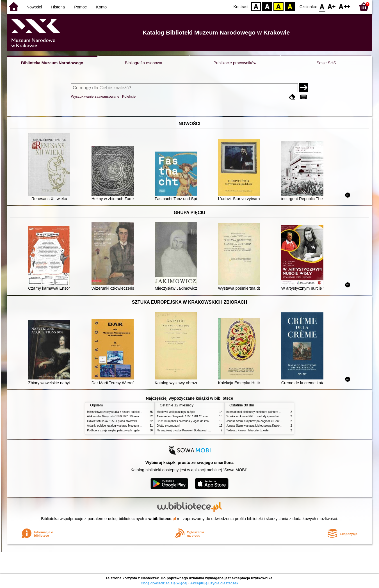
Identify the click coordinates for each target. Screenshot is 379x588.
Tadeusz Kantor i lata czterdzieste (247, 430)
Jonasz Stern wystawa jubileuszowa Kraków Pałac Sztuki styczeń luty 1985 (273, 426)
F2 (345, 6)
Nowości (34, 7)
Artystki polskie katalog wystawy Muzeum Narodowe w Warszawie (128, 426)
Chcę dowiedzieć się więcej (164, 583)
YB (279, 6)
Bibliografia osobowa (144, 63)
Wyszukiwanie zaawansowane (95, 96)
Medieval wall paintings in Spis (176, 412)
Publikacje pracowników (235, 63)
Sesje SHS (326, 63)
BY (290, 6)
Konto (101, 7)
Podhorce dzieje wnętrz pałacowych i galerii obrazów (120, 430)
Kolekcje (129, 96)
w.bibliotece (162, 519)
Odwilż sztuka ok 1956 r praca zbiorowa (112, 421)
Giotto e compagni (168, 426)
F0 (322, 6)
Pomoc (80, 7)
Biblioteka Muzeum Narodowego (52, 63)
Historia (58, 7)
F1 (332, 6)
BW (267, 6)
